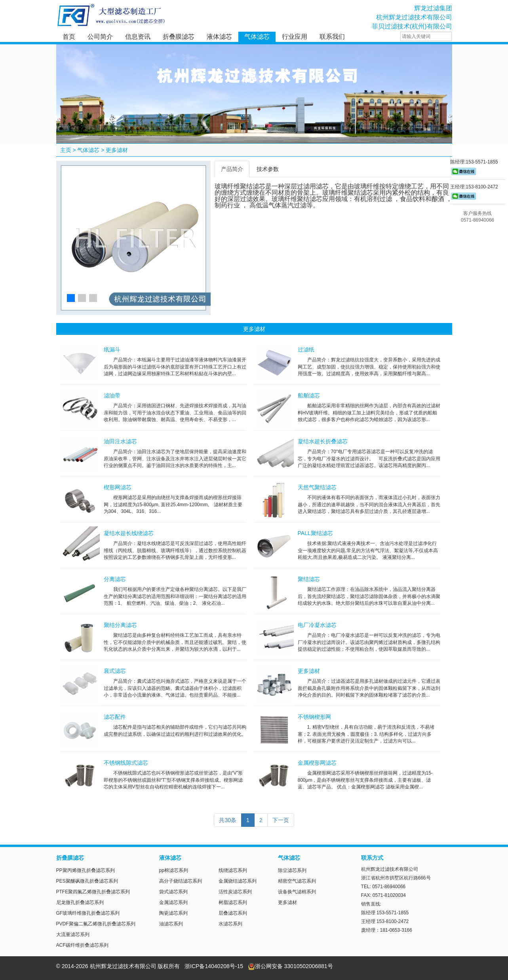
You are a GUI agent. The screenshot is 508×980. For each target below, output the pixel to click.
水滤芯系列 (230, 924)
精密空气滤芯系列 (297, 881)
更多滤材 (117, 150)
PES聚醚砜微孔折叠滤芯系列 (87, 881)
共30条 (228, 820)
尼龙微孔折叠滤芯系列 (80, 902)
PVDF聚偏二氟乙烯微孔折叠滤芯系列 (96, 924)
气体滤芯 (257, 37)
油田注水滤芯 (120, 441)
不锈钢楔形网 (314, 717)
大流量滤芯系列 (73, 934)
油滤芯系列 (171, 924)
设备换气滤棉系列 (297, 892)
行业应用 (295, 37)
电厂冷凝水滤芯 (317, 625)
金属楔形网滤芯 (317, 763)
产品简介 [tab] (232, 169)
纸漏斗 (112, 349)
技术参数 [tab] (268, 169)
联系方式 (372, 858)
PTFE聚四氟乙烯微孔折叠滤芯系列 (93, 892)
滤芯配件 (115, 717)
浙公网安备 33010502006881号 (290, 966)
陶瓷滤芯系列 (173, 913)
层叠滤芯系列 (233, 913)
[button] (71, 298)
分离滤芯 (115, 579)
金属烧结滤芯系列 (238, 881)
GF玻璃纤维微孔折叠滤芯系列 (88, 913)
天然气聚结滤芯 (317, 487)
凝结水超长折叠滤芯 (323, 441)
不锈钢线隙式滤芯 (126, 763)
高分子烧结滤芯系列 (181, 881)
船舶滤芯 (309, 395)
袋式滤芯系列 (173, 892)
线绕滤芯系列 (233, 870)
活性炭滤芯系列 (235, 892)
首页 (69, 37)
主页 (66, 150)
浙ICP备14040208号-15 (214, 966)
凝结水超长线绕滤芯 (129, 533)
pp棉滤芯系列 (174, 870)
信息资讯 (138, 37)
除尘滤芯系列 (292, 870)
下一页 (281, 820)
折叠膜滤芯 (179, 37)
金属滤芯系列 (173, 902)
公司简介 (100, 37)
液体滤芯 (219, 37)
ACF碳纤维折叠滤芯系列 (82, 945)
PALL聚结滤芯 (315, 533)
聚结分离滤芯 (120, 625)
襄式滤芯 (115, 671)
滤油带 (112, 395)
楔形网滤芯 (118, 487)
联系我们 (332, 37)
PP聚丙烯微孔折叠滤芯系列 (86, 870)
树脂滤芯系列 (233, 902)
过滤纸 (306, 349)
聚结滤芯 (309, 579)
